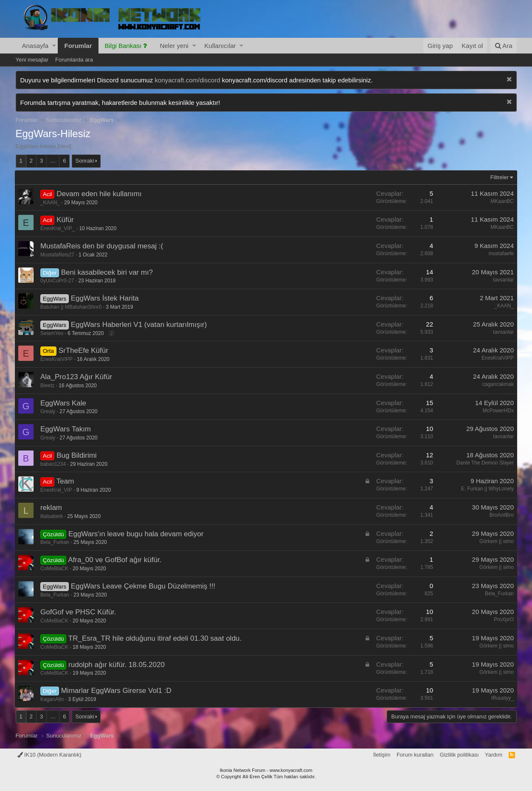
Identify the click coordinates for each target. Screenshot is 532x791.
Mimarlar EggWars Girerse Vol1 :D (117, 691)
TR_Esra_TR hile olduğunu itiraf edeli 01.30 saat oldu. (156, 638)
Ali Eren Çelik (258, 777)
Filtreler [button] (498, 177)
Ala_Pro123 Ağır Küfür (77, 377)
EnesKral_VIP (58, 490)
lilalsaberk (53, 516)
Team (66, 481)
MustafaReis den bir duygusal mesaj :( (103, 246)
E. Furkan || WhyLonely (486, 489)
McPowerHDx (497, 411)
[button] (54, 46)
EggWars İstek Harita (106, 298)
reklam (52, 508)
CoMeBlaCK (56, 569)
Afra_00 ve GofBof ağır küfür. (116, 560)
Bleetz (49, 386)
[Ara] (504, 46)
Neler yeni (174, 46)
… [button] (53, 161)
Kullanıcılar (220, 46)
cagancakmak (497, 384)
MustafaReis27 (59, 255)
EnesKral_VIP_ (59, 228)
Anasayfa (35, 46)
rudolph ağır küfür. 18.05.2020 (118, 665)
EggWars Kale (65, 403)
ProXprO (503, 619)
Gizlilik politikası (459, 755)
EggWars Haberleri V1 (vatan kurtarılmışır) (140, 325)
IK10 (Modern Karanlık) (49, 755)
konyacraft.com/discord (187, 80)
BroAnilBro (500, 515)
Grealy (49, 411)
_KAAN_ (51, 203)
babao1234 (54, 464)
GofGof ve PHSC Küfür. (80, 612)
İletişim (382, 755)
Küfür (66, 220)
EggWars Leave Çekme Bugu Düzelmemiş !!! (144, 586)
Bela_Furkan (56, 542)
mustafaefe (500, 253)
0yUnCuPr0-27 (58, 281)
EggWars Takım (67, 429)
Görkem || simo (496, 541)
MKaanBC (501, 201)
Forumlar (78, 46)
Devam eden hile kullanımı (100, 194)
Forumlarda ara (74, 60)
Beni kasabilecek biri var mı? (108, 272)
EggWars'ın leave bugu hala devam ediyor (137, 534)
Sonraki (85, 161)
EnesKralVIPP (58, 359)
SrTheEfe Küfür (84, 350)
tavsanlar (502, 280)
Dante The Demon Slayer (484, 463)
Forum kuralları (415, 755)
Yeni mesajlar (32, 60)
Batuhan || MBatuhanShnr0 (72, 307)
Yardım (494, 755)
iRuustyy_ (502, 698)
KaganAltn (53, 699)
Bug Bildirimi (78, 455)
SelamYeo (53, 333)
